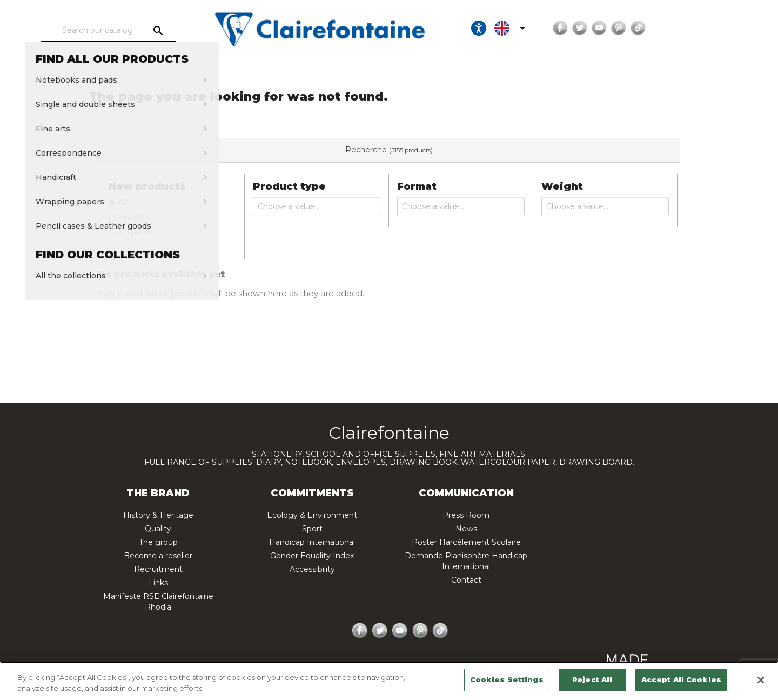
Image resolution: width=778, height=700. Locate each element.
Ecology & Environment (312, 515)
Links (158, 583)
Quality (158, 529)
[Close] (761, 680)
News (466, 529)
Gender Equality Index (312, 556)
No (137, 232)
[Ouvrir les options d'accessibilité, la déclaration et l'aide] (566, 28)
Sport (312, 529)
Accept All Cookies (681, 679)
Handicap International (312, 542)
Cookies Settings (507, 679)
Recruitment (158, 569)
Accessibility (312, 569)
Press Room (466, 515)
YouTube (687, 28)
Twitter (667, 28)
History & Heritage (158, 515)
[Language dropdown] (599, 28)
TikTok (726, 28)
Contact (466, 580)
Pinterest (706, 28)
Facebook (648, 28)
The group (158, 542)
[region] (389, 681)
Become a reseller (158, 556)
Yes (133, 217)
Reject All (592, 679)
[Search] (137, 31)
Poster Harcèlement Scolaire (466, 542)
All (122, 202)
